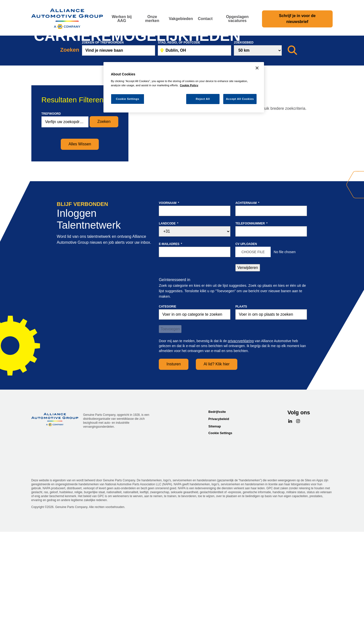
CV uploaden (246, 335)
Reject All (203, 99)
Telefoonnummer (251, 314)
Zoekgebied (244, 133)
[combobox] (194, 141)
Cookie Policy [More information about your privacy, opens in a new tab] (189, 85)
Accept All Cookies (240, 99)
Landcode (169, 314)
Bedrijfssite (217, 503)
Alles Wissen (80, 235)
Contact (205, 19)
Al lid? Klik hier (217, 455)
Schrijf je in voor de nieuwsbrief (297, 19)
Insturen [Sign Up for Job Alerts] (174, 455)
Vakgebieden (181, 19)
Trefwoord (51, 205)
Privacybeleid (219, 510)
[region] (184, 87)
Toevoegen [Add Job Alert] (170, 420)
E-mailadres (170, 335)
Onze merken (152, 19)
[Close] (257, 68)
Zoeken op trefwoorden (103, 133)
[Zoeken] (292, 141)
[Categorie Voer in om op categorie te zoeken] (195, 405)
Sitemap (215, 517)
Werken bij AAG (122, 19)
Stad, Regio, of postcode (179, 133)
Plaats (241, 398)
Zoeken (104, 213)
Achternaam (247, 294)
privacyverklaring (241, 432)
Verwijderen (248, 359)
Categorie (167, 398)
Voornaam (169, 294)
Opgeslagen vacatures (237, 19)
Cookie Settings (220, 524)
